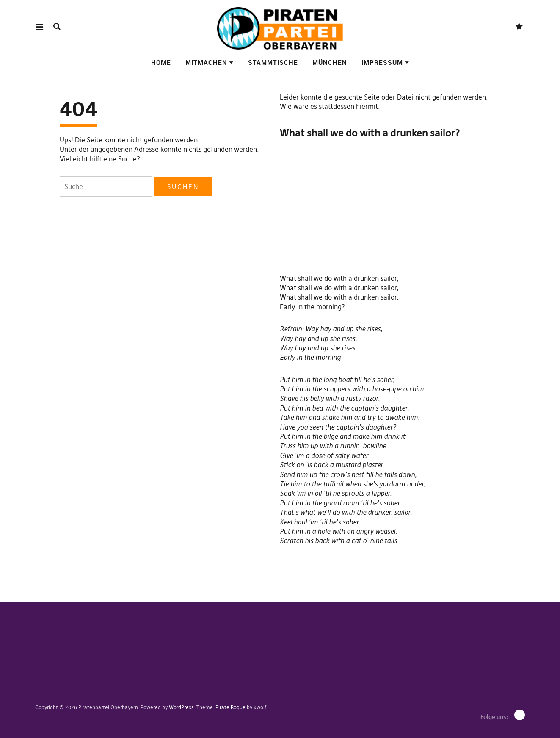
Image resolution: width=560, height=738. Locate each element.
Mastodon (519, 27)
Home (161, 62)
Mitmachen (206, 62)
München (330, 62)
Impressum (382, 62)
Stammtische (273, 62)
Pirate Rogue (230, 707)
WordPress (181, 707)
